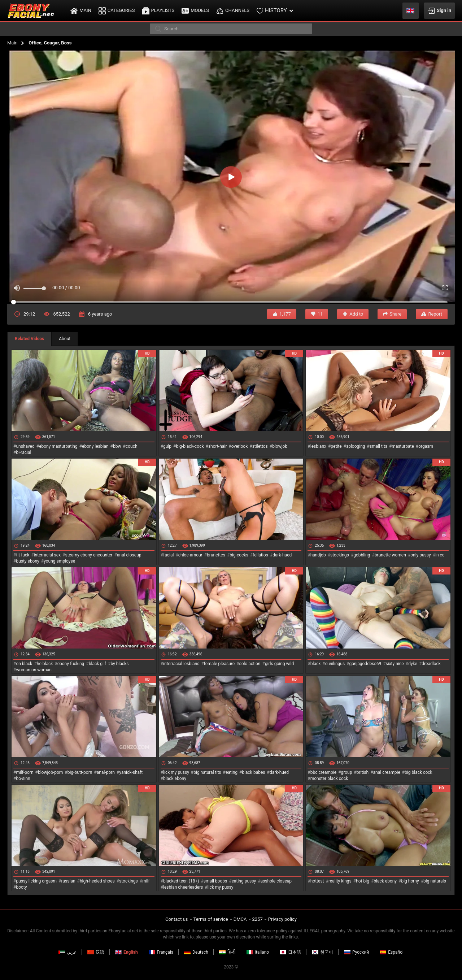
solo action (250, 664)
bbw (117, 446)
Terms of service (211, 919)
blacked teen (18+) (181, 881)
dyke (413, 664)
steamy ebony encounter (89, 555)
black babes (253, 772)
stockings (340, 555)
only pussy (420, 555)
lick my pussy (176, 772)
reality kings (340, 881)
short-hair (217, 446)
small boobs (215, 881)
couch (132, 446)
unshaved (25, 446)
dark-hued (282, 555)
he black (45, 664)
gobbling (362, 555)
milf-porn (25, 772)
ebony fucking (71, 664)
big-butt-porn (80, 772)
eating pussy (244, 881)
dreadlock (431, 664)
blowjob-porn (51, 772)
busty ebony (27, 561)
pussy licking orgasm (36, 881)
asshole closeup (276, 881)
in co (440, 555)
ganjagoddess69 (365, 664)
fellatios (260, 555)
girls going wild (279, 664)
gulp (167, 446)
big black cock (418, 772)
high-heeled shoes (97, 881)
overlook (240, 446)
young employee (59, 561)
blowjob (280, 446)
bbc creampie (323, 772)
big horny (410, 881)
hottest (317, 881)
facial (168, 555)
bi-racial (23, 452)
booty (21, 887)
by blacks (119, 664)
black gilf (97, 664)
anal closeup (129, 555)
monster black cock (329, 779)
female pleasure (219, 664)
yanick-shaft (131, 772)
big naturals (435, 881)
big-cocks (239, 555)
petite (336, 446)
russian (68, 881)
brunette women (390, 555)
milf (146, 881)
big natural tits (207, 772)
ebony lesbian (95, 446)
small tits (378, 446)
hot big (363, 881)
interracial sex (47, 555)
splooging (356, 446)
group (347, 772)
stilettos (260, 446)
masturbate (403, 446)
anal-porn (106, 772)
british (363, 772)
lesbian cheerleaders (183, 887)
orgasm (426, 446)
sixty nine (395, 664)
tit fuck (23, 555)
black (316, 664)
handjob (318, 555)
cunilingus (335, 664)
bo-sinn (23, 779)
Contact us (177, 919)
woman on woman (34, 670)
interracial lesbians (181, 664)
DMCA (240, 919)
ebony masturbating (58, 446)
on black (24, 664)
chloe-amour (190, 555)
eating (232, 772)
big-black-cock (190, 446)
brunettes (216, 555)
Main (12, 43)
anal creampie (387, 772)
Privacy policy (282, 919)
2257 (258, 919)
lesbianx (318, 446)
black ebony (175, 779)
